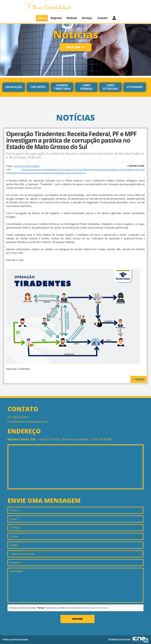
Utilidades (135, 87)
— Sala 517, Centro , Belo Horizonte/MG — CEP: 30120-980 (60, 439)
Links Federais (86, 87)
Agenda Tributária (62, 87)
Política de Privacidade (96, 608)
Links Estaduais (111, 87)
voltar (139, 379)
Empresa (56, 18)
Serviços (87, 18)
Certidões (38, 87)
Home (42, 18)
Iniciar (75, 47)
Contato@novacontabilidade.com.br (28, 422)
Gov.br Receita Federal (27, 166)
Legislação (14, 87)
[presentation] (34, 620)
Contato (102, 18)
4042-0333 (19, 417)
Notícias (72, 18)
